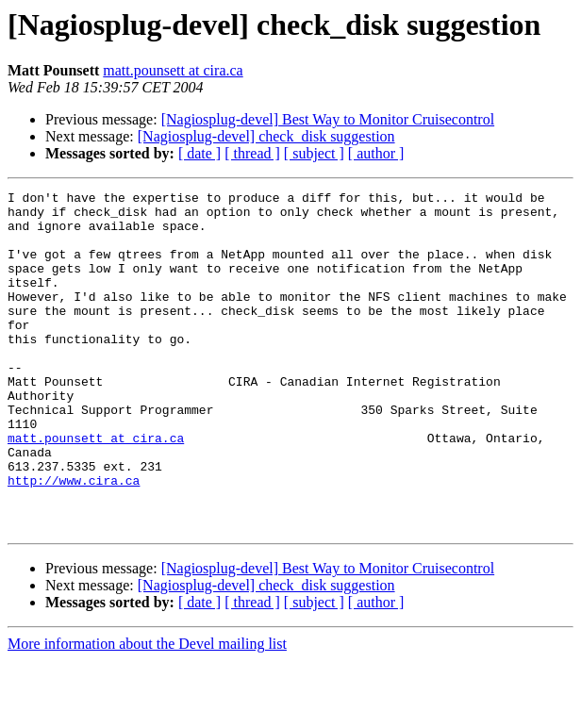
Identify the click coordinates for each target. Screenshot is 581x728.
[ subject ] (314, 153)
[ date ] (199, 153)
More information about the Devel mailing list (147, 711)
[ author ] (376, 153)
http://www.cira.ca (74, 539)
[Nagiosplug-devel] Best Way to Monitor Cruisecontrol (328, 119)
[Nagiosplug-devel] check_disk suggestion (266, 136)
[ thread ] (252, 153)
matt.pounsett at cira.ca (173, 70)
